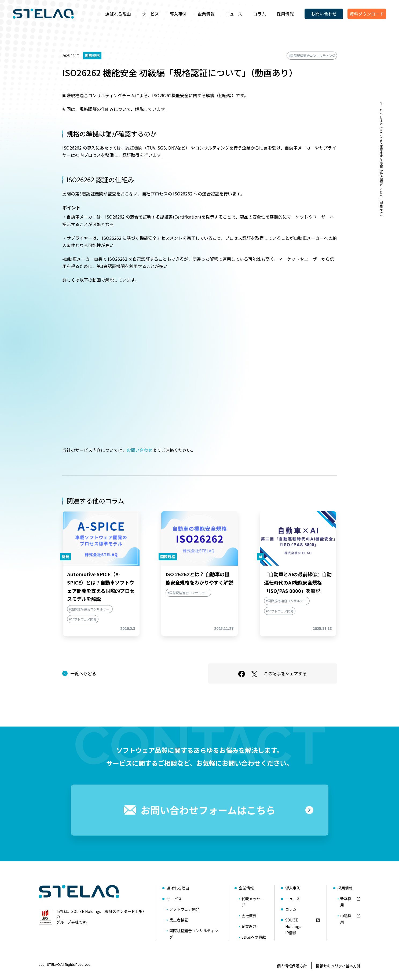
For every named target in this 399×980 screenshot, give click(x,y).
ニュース (234, 14)
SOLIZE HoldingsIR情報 (293, 926)
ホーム (381, 107)
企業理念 (249, 926)
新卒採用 (346, 902)
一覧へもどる (83, 673)
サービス (150, 14)
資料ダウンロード (367, 14)
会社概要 (249, 916)
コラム (259, 14)
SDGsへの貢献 (254, 937)
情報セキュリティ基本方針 (338, 966)
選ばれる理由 (118, 14)
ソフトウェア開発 (184, 909)
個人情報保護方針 (292, 966)
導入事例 (178, 14)
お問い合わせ (324, 14)
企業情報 (206, 14)
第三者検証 (179, 920)
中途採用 (346, 919)
